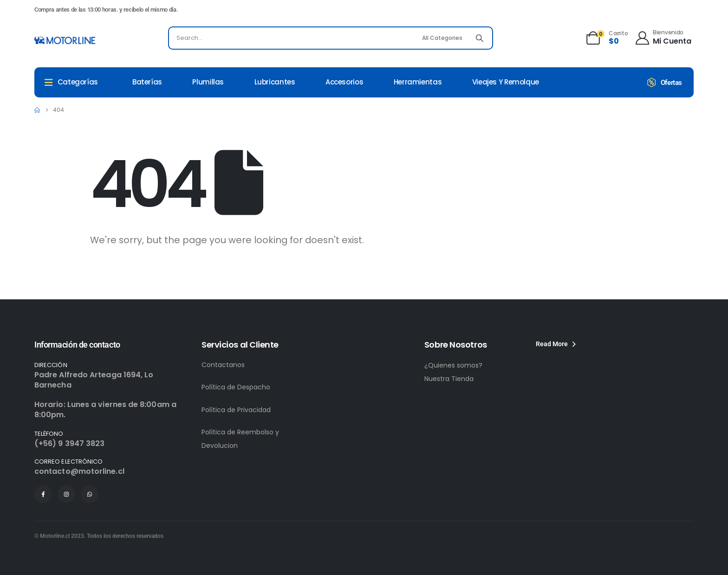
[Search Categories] (443, 38)
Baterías (147, 82)
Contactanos (223, 365)
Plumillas (208, 82)
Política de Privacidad (236, 410)
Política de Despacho (236, 387)
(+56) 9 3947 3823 (69, 443)
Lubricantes (275, 82)
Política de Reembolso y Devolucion (240, 439)
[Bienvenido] (663, 37)
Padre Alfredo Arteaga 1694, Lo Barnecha (94, 380)
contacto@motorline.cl (79, 471)
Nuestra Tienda (449, 379)
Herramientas (418, 82)
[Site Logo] (65, 40)
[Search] (480, 38)
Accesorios (344, 82)
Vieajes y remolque (506, 82)
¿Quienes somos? (453, 365)
